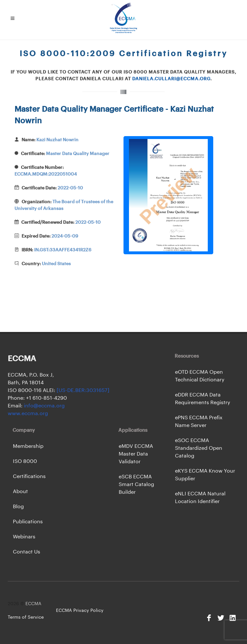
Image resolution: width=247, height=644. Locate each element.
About (20, 492)
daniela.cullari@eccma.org (171, 79)
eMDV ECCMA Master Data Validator (136, 454)
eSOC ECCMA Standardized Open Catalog (199, 448)
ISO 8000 (25, 461)
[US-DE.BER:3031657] (83, 390)
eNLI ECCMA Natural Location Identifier (200, 498)
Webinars (24, 537)
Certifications (29, 476)
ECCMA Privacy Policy (80, 611)
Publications (28, 522)
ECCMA (33, 604)
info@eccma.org (44, 406)
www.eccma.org (28, 413)
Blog (18, 507)
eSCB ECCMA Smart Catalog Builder (136, 484)
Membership (28, 446)
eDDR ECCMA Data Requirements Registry (203, 399)
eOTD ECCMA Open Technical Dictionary (200, 376)
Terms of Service (26, 617)
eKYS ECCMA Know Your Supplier (205, 475)
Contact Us (27, 552)
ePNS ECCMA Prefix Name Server (199, 422)
